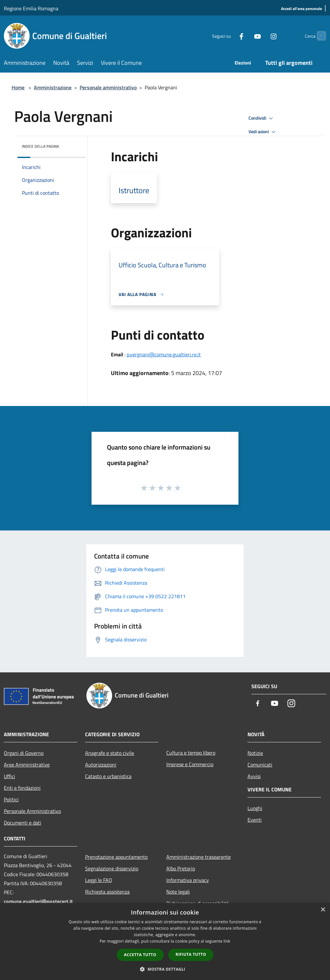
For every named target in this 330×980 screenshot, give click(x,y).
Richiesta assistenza (107, 892)
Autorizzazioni (101, 765)
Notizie (255, 753)
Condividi (262, 118)
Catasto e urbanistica (108, 776)
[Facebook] (229, 36)
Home (18, 87)
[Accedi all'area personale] (301, 9)
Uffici (10, 776)
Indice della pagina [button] (40, 146)
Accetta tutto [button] (140, 955)
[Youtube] (245, 36)
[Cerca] (318, 36)
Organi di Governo (24, 753)
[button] (165, 969)
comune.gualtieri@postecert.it (38, 901)
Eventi (255, 820)
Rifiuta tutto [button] (191, 954)
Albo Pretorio (181, 868)
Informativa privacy (188, 880)
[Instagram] (261, 36)
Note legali (178, 892)
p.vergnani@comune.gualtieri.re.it (164, 354)
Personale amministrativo (108, 87)
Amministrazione (53, 87)
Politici (11, 799)
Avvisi (254, 776)
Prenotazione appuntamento (116, 857)
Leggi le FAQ (99, 880)
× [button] (323, 910)
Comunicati (260, 765)
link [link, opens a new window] (227, 941)
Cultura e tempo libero (191, 753)
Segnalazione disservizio (112, 868)
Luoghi (255, 808)
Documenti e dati (23, 823)
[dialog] (165, 941)
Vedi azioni (263, 132)
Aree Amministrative (27, 765)
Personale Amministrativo (32, 811)
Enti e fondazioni (22, 788)
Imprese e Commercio (190, 764)
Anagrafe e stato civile (110, 753)
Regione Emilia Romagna (31, 8)
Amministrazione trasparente (199, 857)
